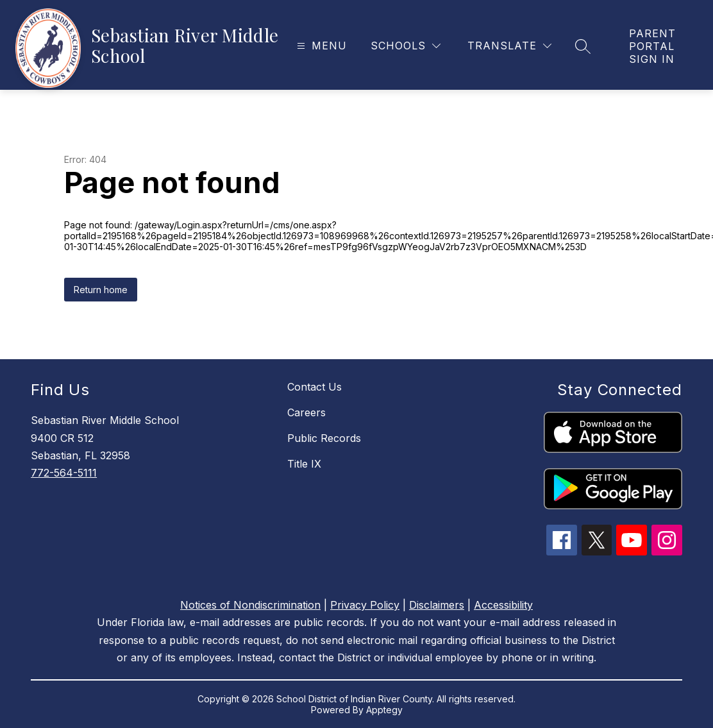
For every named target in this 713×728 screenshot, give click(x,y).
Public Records (324, 438)
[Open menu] (320, 46)
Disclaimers (437, 605)
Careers (306, 412)
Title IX (304, 464)
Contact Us (315, 387)
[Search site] (583, 46)
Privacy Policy (365, 605)
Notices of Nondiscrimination (250, 605)
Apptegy (384, 710)
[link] (658, 46)
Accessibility (503, 605)
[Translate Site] (509, 46)
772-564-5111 (64, 473)
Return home (101, 290)
